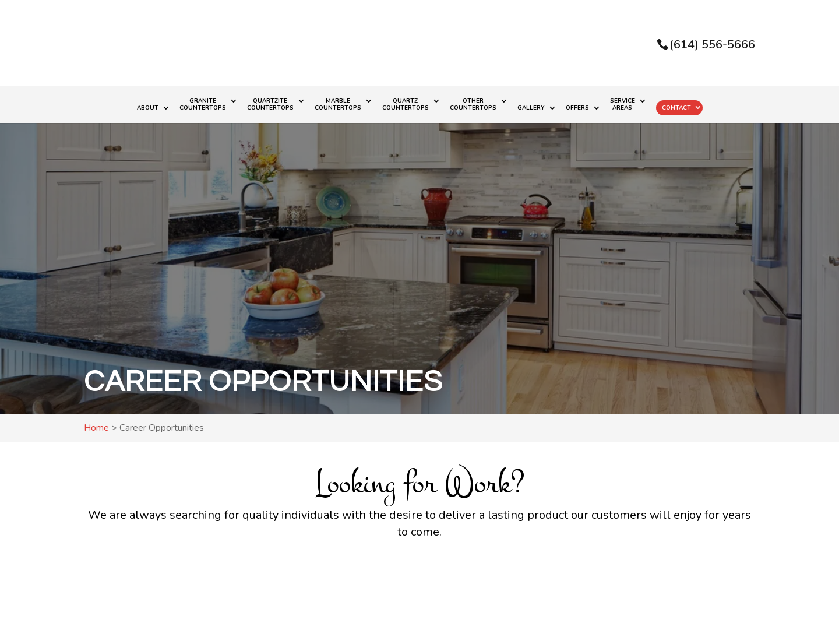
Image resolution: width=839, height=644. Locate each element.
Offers (577, 108)
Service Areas (623, 105)
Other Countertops (473, 105)
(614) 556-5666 (712, 45)
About (148, 108)
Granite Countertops (203, 105)
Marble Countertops (338, 105)
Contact (676, 108)
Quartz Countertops (406, 105)
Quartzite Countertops (270, 105)
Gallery (531, 108)
